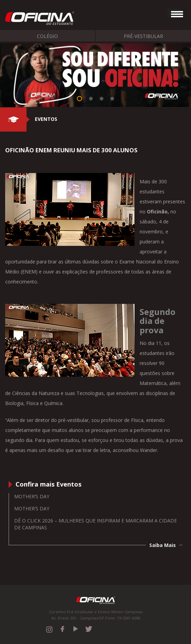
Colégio (47, 36)
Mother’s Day (32, 496)
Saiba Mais (163, 545)
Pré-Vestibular (143, 36)
